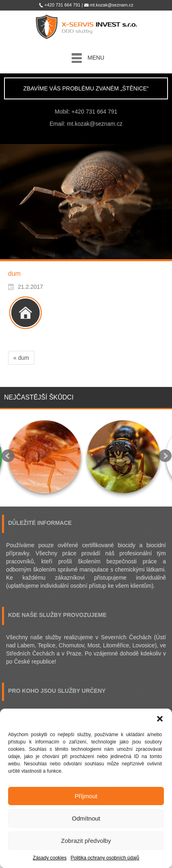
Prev (8, 456)
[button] (160, 719)
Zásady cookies (50, 858)
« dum (21, 358)
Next (165, 456)
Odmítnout (86, 818)
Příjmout (86, 796)
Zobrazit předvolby (86, 841)
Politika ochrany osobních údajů (105, 858)
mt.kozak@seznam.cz (94, 124)
